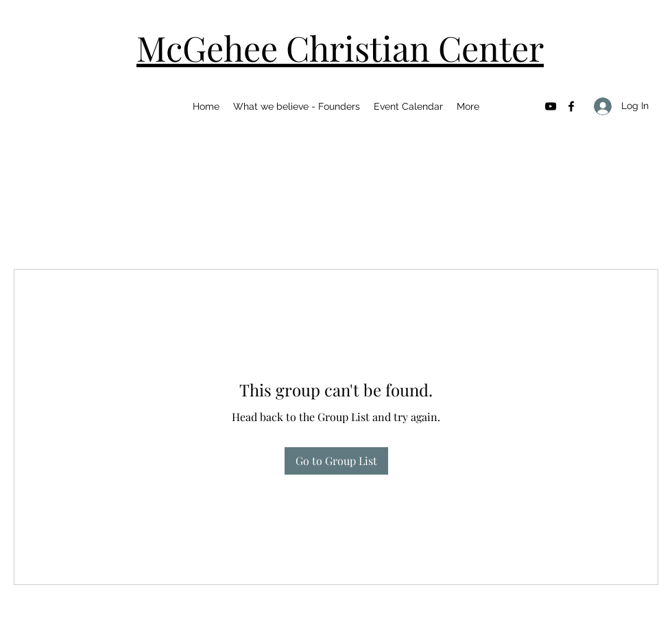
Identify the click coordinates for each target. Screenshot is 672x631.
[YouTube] (551, 106)
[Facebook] (571, 106)
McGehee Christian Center (340, 48)
